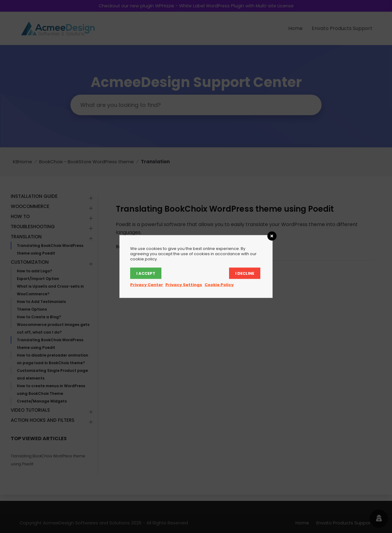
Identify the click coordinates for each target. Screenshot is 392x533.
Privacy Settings (184, 285)
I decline (245, 273)
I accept (146, 273)
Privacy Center (147, 285)
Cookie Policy (219, 285)
